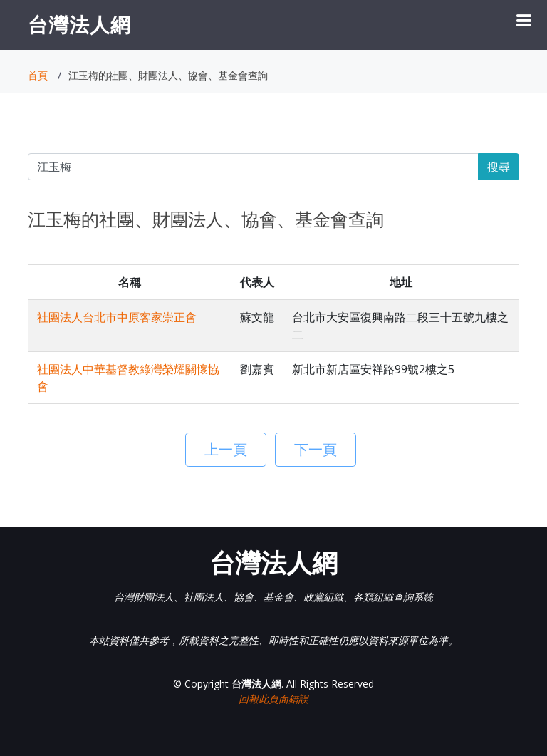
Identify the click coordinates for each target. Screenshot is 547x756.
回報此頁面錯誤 (273, 699)
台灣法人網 (79, 24)
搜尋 (499, 167)
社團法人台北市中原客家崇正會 (117, 317)
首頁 (38, 75)
